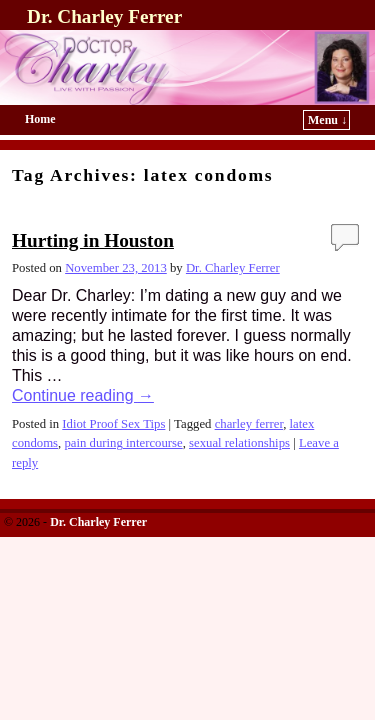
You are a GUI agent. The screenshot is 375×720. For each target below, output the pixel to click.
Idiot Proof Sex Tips (113, 424)
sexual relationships (239, 443)
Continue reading (83, 395)
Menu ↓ (327, 120)
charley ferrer (249, 424)
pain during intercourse (123, 443)
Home (40, 119)
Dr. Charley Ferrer (104, 16)
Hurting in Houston (93, 240)
